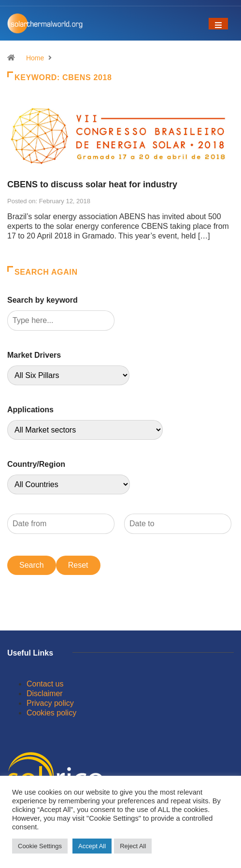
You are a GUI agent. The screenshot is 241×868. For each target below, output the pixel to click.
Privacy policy (50, 703)
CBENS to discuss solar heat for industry (92, 184)
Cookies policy (51, 713)
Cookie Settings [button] (40, 846)
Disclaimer (45, 693)
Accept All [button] (92, 846)
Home (35, 58)
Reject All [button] (133, 846)
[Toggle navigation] (218, 24)
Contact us (45, 684)
